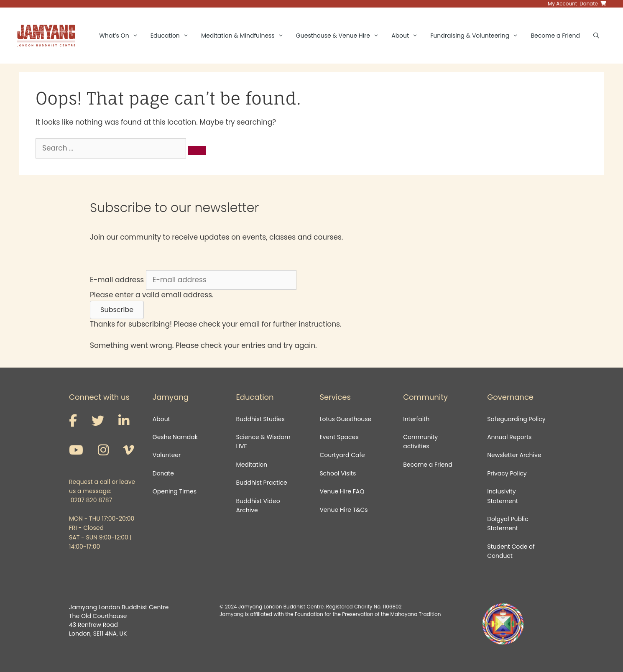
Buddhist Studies (260, 419)
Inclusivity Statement (503, 496)
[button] (117, 310)
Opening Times (175, 491)
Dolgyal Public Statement (508, 524)
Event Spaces (339, 437)
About (408, 36)
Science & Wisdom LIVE (263, 442)
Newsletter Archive (514, 455)
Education (173, 36)
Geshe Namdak (175, 437)
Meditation (252, 465)
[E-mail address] (221, 280)
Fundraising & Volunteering (477, 36)
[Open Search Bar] (596, 36)
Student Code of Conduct (511, 551)
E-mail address (117, 280)
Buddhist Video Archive (258, 506)
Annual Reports (509, 437)
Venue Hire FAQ (342, 491)
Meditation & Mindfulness (245, 36)
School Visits (338, 473)
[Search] (197, 151)
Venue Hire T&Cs (343, 510)
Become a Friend (555, 36)
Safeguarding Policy (516, 419)
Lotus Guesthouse (345, 419)
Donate (163, 473)
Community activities (420, 442)
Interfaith (416, 419)
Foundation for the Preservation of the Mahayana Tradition (368, 614)
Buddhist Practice (262, 483)
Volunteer (167, 455)
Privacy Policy (508, 473)
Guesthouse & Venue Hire (341, 36)
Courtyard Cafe (342, 455)
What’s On (121, 36)
